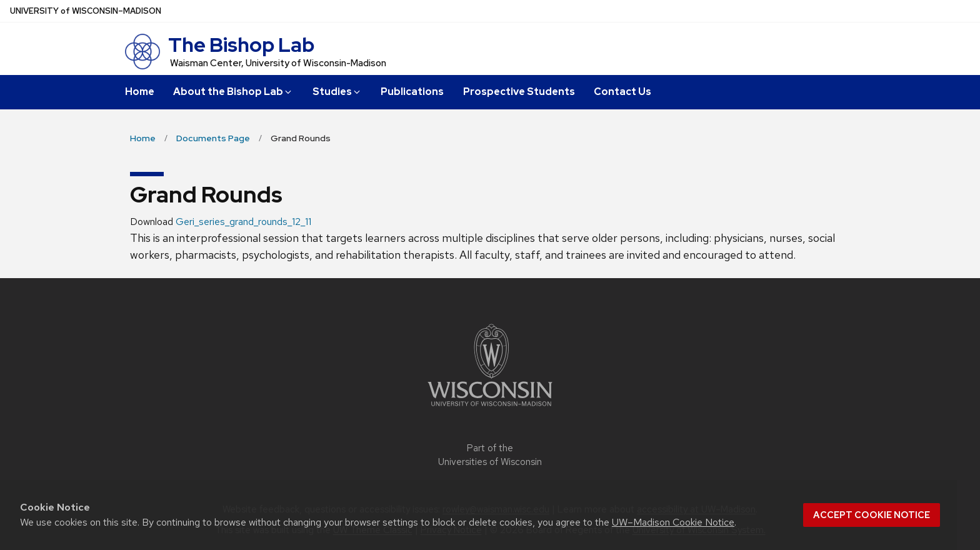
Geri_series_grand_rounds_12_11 (243, 222)
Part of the (490, 455)
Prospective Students (519, 92)
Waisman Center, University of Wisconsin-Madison (278, 63)
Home (140, 92)
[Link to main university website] (490, 408)
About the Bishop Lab (233, 92)
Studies (337, 92)
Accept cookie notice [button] (872, 515)
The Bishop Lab (241, 45)
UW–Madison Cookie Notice (673, 522)
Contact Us (622, 92)
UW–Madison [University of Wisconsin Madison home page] (86, 11)
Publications (412, 92)
